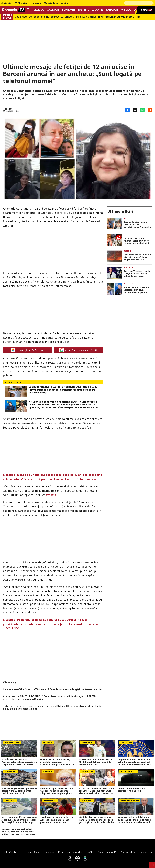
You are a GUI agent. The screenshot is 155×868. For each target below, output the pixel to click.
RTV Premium (22, 3)
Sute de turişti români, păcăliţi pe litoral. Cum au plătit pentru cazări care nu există (19, 791)
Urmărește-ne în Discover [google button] (28, 350)
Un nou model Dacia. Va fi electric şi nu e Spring (131, 790)
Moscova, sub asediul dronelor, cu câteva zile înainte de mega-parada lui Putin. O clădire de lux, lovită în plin (135, 820)
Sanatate (112, 10)
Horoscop (36, 3)
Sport (127, 218)
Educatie (97, 10)
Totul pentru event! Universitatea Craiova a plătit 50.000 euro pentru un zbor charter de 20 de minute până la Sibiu (53, 707)
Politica (38, 10)
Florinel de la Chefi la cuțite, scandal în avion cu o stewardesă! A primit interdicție (57, 762)
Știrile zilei (7, 3)
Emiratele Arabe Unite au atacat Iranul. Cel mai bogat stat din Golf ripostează (137, 257)
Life (126, 235)
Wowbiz (51, 495)
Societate (53, 10)
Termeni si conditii (32, 852)
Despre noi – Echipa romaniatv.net (76, 852)
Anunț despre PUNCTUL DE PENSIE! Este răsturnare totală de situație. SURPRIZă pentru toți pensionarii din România (49, 698)
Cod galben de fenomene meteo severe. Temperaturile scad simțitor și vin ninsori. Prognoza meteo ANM (78, 17)
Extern (127, 251)
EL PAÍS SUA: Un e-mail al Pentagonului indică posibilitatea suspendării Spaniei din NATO (19, 762)
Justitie (83, 10)
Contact (50, 852)
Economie (69, 10)
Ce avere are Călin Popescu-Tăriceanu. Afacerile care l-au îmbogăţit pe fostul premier (53, 689)
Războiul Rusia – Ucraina (56, 3)
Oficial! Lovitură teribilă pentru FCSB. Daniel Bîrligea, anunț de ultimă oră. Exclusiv (95, 762)
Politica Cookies (11, 852)
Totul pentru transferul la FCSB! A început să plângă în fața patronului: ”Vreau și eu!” (57, 820)
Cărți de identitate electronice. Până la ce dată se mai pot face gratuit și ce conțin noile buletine (97, 820)
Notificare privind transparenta (137, 852)
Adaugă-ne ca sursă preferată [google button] (78, 350)
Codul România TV (107, 852)
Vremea (126, 10)
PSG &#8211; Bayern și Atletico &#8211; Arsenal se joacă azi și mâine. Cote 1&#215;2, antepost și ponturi (19, 832)
